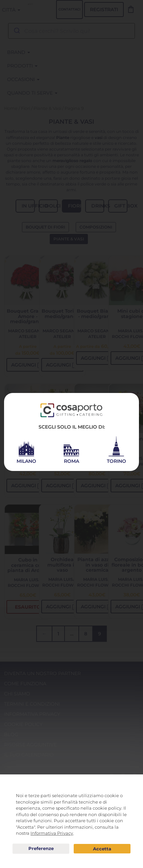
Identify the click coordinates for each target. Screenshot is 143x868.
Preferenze (41, 849)
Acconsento (102, 849)
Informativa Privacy (52, 833)
